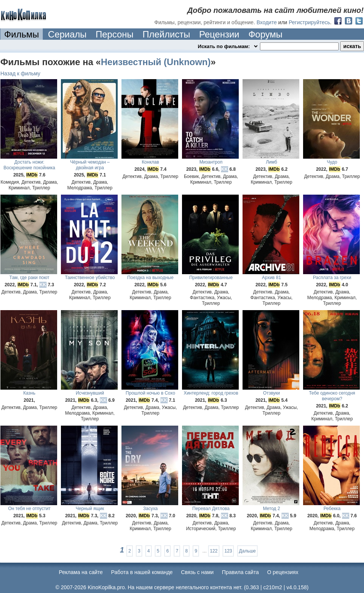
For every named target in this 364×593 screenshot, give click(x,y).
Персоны (115, 34)
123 (228, 551)
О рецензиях (283, 572)
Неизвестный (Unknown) (156, 62)
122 (214, 551)
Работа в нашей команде (142, 572)
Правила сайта (240, 572)
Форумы (265, 34)
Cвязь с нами (197, 572)
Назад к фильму (20, 73)
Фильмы (22, 34)
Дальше (247, 551)
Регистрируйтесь (309, 22)
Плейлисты (166, 34)
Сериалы (67, 34)
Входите (267, 22)
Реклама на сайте (81, 572)
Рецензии (219, 34)
